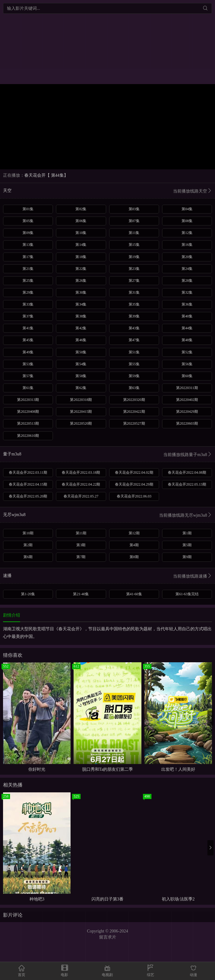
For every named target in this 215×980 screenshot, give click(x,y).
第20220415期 (81, 412)
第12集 (187, 233)
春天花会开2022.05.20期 (28, 496)
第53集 (28, 364)
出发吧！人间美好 (178, 769)
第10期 (28, 533)
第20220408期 (28, 412)
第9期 (187, 557)
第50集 (81, 352)
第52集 (187, 352)
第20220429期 (187, 412)
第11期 (81, 533)
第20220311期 (187, 388)
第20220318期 (81, 400)
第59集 (134, 376)
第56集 (187, 364)
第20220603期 (187, 423)
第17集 (28, 257)
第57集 (28, 376)
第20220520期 (81, 423)
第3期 (81, 545)
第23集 (134, 269)
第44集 (187, 328)
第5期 (187, 545)
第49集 (28, 352)
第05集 (28, 221)
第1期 (187, 533)
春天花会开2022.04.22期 (81, 484)
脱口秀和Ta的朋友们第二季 (108, 769)
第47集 (134, 340)
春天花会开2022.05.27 (81, 496)
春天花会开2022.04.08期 (187, 472)
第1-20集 (28, 594)
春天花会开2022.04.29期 (134, 484)
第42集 (81, 328)
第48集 (187, 340)
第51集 (134, 352)
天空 (107, 191)
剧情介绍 (12, 615)
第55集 (134, 364)
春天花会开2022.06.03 (134, 496)
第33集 (28, 304)
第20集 (187, 257)
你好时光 (37, 769)
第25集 (28, 281)
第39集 (134, 316)
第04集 (187, 209)
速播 (107, 576)
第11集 (134, 233)
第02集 (81, 209)
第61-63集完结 (187, 594)
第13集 (28, 245)
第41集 (28, 328)
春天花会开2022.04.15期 (28, 484)
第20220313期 (28, 400)
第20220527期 (134, 423)
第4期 (134, 545)
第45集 (28, 340)
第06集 (81, 221)
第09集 (28, 233)
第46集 (81, 340)
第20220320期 (134, 400)
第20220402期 (187, 400)
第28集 (187, 281)
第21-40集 (81, 594)
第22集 (81, 269)
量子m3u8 (107, 455)
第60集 (187, 376)
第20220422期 (134, 412)
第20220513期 (28, 423)
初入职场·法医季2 (178, 899)
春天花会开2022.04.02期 (134, 472)
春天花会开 (35, 175)
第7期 (81, 557)
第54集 (81, 364)
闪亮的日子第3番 (107, 899)
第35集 (134, 304)
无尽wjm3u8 (107, 515)
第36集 (187, 304)
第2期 (28, 545)
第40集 (187, 316)
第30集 (81, 292)
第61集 (28, 388)
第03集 (134, 209)
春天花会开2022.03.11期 (28, 472)
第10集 (81, 233)
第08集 (187, 221)
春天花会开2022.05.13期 (187, 484)
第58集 (81, 376)
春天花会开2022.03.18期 (81, 472)
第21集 (28, 269)
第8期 (134, 557)
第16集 (187, 245)
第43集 (134, 328)
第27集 (134, 281)
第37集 (28, 316)
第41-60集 (134, 594)
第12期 (134, 533)
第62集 (81, 388)
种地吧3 (37, 899)
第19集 (134, 257)
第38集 (81, 316)
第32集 (187, 292)
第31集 (134, 292)
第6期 (28, 557)
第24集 (187, 269)
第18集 (81, 257)
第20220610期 (28, 436)
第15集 (134, 245)
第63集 (134, 388)
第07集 (134, 221)
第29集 (28, 292)
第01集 (28, 209)
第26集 (81, 281)
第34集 (81, 304)
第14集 (81, 245)
